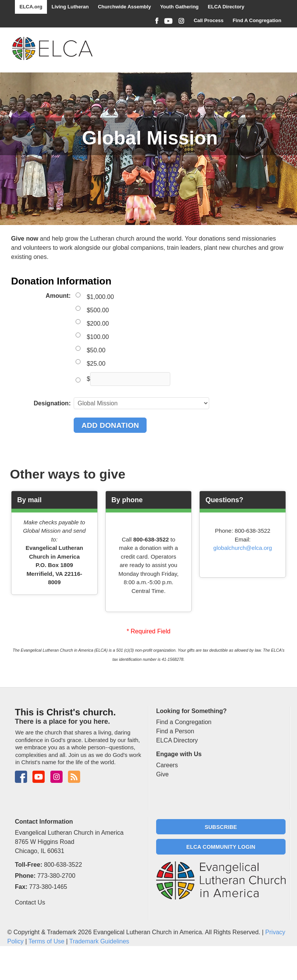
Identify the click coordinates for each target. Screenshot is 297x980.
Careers (167, 765)
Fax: (21, 887)
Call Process (208, 20)
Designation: (52, 403)
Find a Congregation (184, 722)
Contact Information (44, 822)
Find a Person (175, 731)
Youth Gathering (179, 7)
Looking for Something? (191, 711)
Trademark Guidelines (99, 941)
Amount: (58, 296)
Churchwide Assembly (124, 7)
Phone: (25, 876)
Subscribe (221, 827)
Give (162, 774)
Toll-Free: (29, 865)
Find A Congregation (257, 20)
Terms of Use (46, 941)
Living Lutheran (70, 7)
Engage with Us (179, 754)
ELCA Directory (226, 7)
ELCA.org (31, 7)
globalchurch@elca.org (243, 548)
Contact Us (30, 902)
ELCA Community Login (221, 847)
